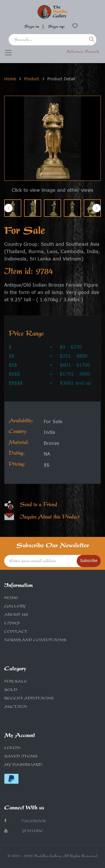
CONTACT (16, 632)
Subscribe (89, 561)
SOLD (11, 690)
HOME (11, 598)
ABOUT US (16, 615)
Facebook (25, 821)
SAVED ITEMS (21, 757)
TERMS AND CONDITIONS (35, 641)
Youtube (24, 831)
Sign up (56, 27)
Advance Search (83, 52)
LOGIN (12, 748)
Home (10, 79)
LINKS (12, 624)
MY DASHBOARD (23, 765)
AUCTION (16, 707)
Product (32, 79)
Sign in (32, 27)
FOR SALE (16, 682)
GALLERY (15, 607)
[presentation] (8, 208)
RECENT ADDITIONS (29, 699)
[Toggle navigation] (8, 53)
